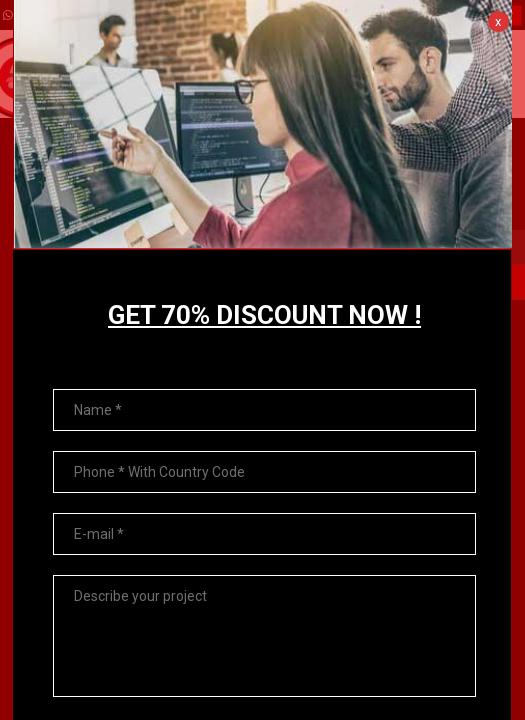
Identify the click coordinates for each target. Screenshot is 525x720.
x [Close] (498, 21)
